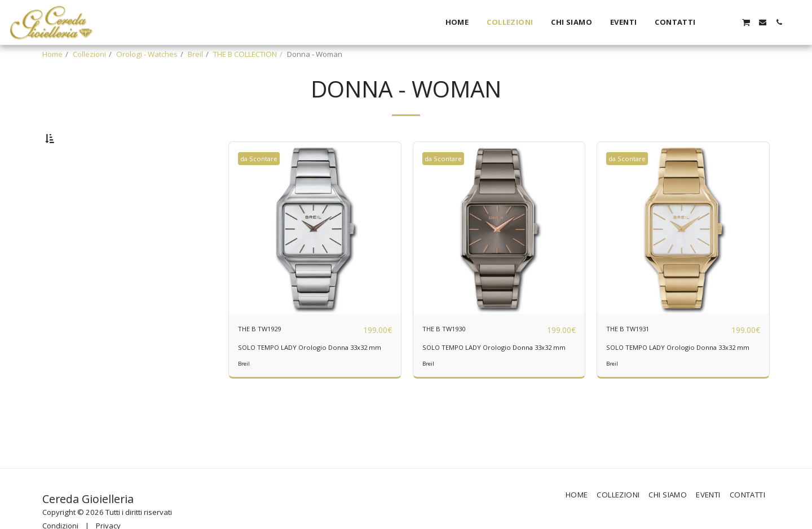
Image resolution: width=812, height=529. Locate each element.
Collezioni (89, 54)
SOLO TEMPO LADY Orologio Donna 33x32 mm (311, 382)
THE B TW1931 (638, 358)
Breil (195, 54)
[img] (315, 257)
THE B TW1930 (454, 358)
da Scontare (263, 188)
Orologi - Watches (147, 54)
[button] (713, 22)
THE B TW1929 (270, 358)
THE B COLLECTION (245, 54)
